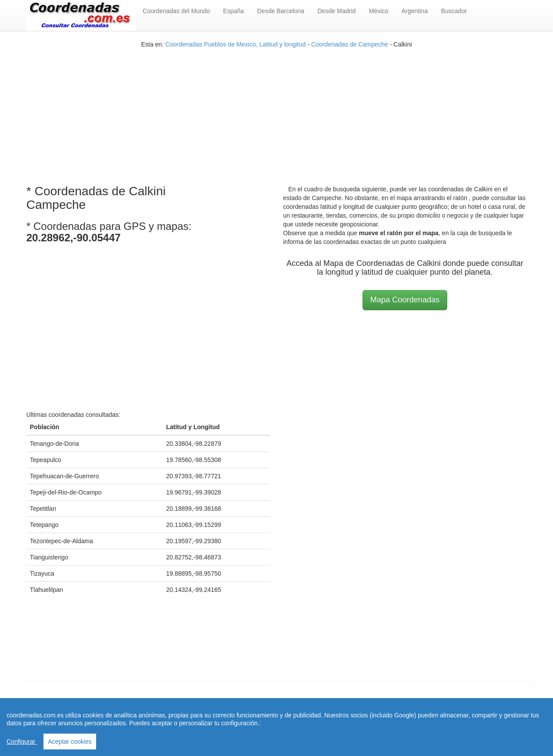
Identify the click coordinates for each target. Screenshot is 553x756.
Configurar (22, 742)
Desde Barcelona (281, 11)
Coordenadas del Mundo (176, 11)
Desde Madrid (336, 11)
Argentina (415, 11)
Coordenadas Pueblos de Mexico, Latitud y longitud (236, 44)
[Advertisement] (276, 110)
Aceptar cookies (70, 742)
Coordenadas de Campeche (350, 44)
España (233, 11)
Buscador (454, 11)
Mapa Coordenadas (405, 300)
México (378, 11)
